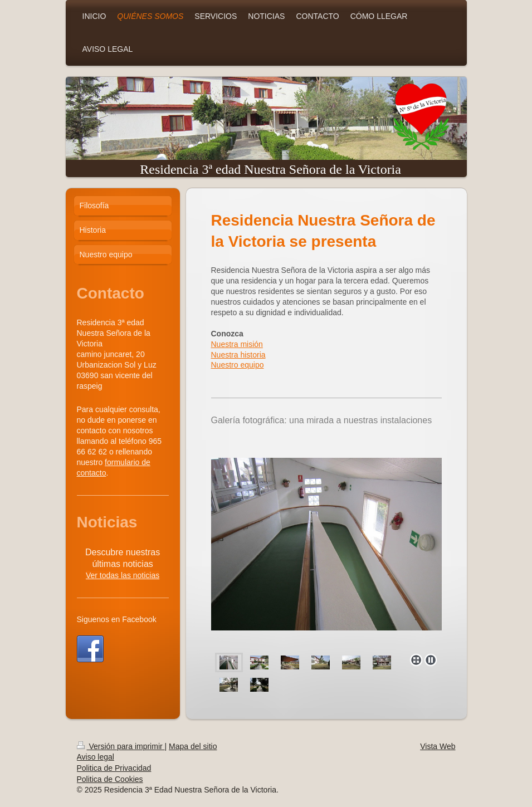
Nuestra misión (237, 344)
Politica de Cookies (110, 779)
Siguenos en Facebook (117, 619)
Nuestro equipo (238, 365)
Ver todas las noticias (123, 575)
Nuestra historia (238, 355)
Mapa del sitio (193, 746)
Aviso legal (96, 757)
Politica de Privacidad (114, 768)
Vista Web (438, 746)
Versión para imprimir (121, 746)
